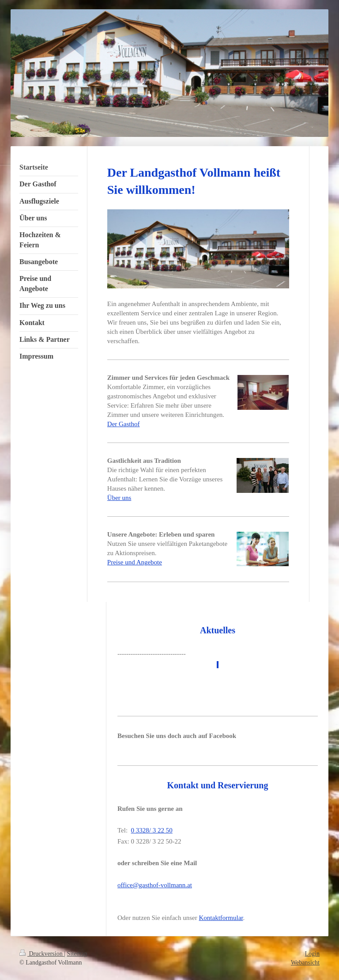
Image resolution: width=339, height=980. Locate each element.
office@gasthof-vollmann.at (155, 885)
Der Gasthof (124, 424)
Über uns (119, 498)
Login (312, 954)
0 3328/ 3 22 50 (152, 830)
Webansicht (305, 963)
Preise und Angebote (135, 562)
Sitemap (77, 954)
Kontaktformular (221, 918)
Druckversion (42, 954)
